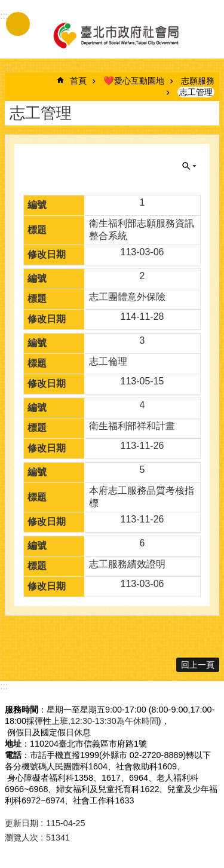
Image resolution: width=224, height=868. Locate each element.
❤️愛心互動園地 (134, 81)
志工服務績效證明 (127, 564)
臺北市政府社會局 (115, 35)
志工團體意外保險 (127, 297)
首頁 (78, 81)
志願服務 (198, 81)
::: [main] (9, 68)
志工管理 (196, 92)
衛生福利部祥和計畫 (132, 426)
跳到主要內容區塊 (6, 6)
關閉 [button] (189, 166)
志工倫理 (108, 361)
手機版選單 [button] (18, 24)
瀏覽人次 (22, 838)
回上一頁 (198, 665)
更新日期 (22, 823)
